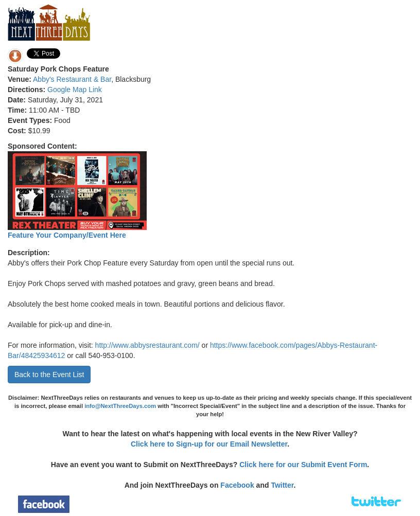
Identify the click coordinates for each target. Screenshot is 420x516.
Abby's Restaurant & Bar (72, 79)
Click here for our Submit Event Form (303, 465)
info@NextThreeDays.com (120, 406)
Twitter (282, 485)
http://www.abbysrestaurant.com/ (147, 345)
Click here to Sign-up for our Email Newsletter (209, 444)
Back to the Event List (49, 375)
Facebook (237, 485)
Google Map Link (75, 90)
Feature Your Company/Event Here (67, 235)
